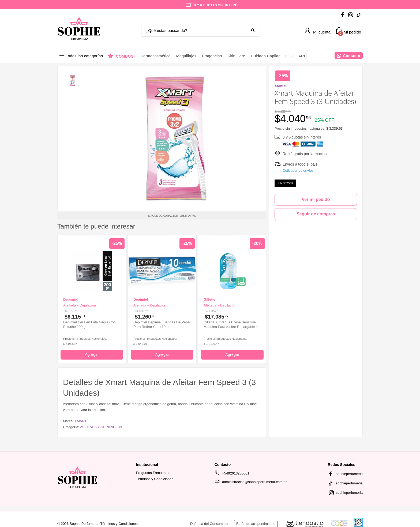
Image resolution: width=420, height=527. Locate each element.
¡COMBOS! (125, 56)
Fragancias (212, 56)
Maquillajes (186, 56)
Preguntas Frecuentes (153, 473)
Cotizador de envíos (298, 171)
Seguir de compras (316, 214)
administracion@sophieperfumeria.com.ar (251, 483)
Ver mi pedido (316, 199)
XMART (80, 421)
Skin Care (237, 56)
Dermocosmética (156, 56)
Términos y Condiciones (155, 479)
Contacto (352, 56)
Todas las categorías (84, 56)
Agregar (92, 354)
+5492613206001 (232, 474)
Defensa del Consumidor (209, 524)
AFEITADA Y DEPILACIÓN (101, 427)
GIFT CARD (296, 56)
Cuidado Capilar (265, 56)
